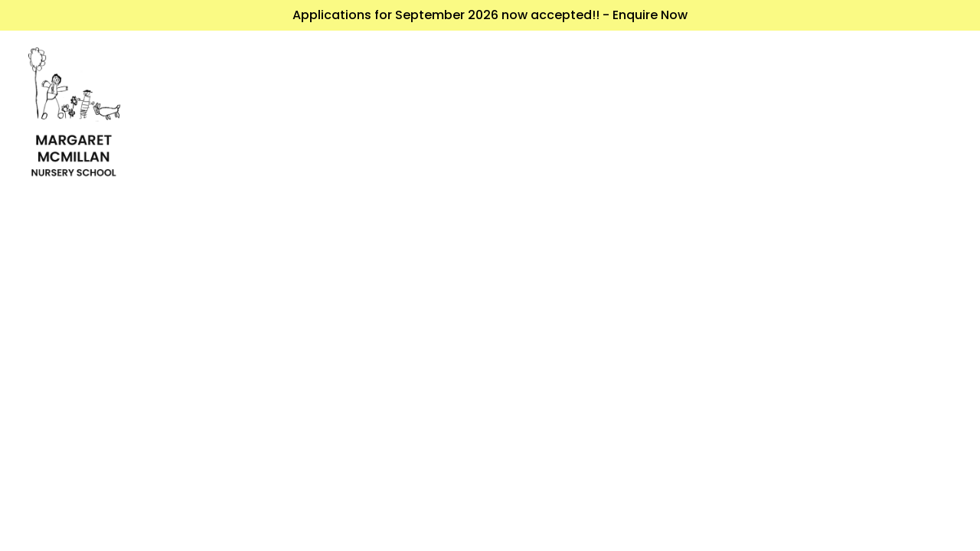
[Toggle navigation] (939, 120)
